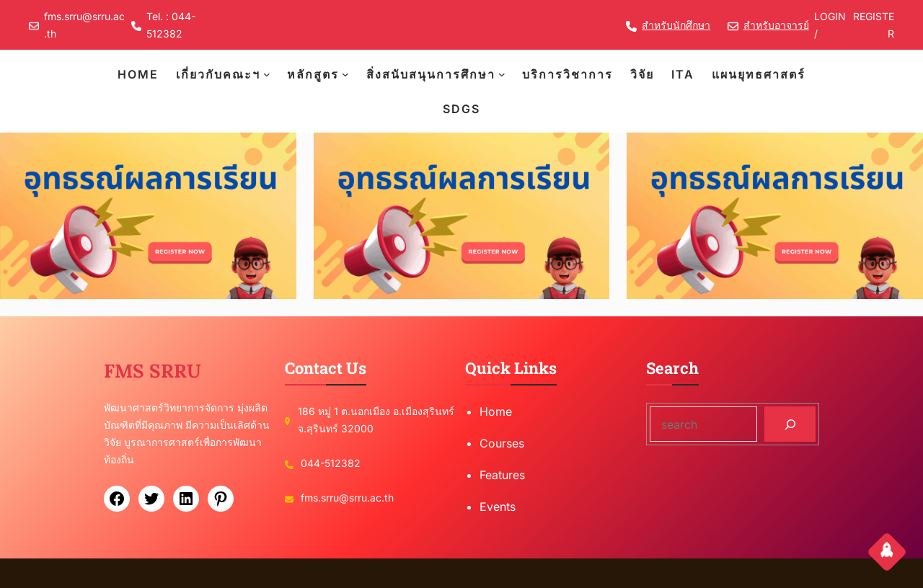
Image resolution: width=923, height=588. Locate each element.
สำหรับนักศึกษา (676, 25)
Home (496, 411)
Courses (502, 443)
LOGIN (830, 16)
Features (502, 475)
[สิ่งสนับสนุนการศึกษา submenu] (502, 74)
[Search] (790, 424)
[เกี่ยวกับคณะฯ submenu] (267, 74)
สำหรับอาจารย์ (776, 25)
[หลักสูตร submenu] (345, 74)
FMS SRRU (153, 371)
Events (498, 507)
